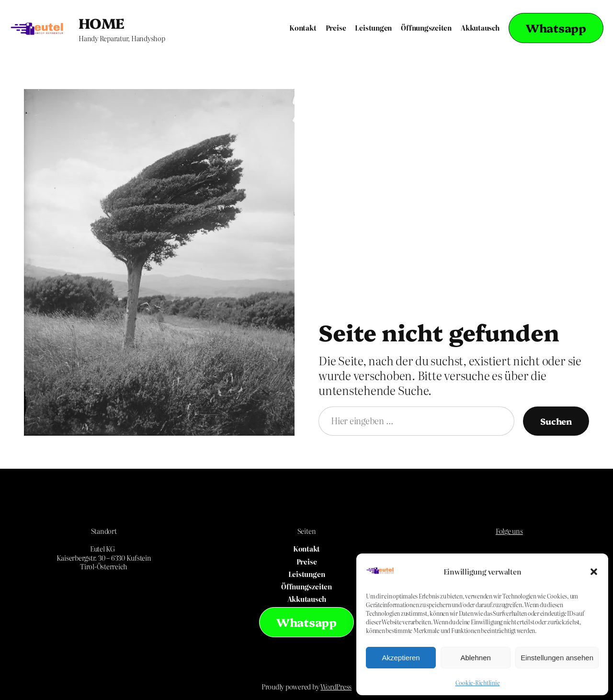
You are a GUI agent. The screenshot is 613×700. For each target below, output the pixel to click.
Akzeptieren (401, 658)
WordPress (336, 687)
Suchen (556, 421)
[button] (594, 572)
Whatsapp (556, 28)
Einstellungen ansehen (557, 658)
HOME (102, 23)
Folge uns (509, 531)
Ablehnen (475, 658)
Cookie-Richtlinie (478, 683)
